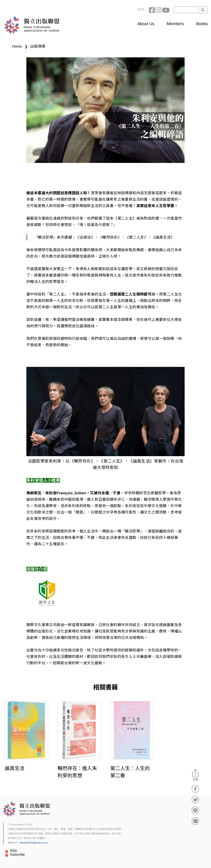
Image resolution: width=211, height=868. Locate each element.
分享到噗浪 (195, 821)
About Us (146, 24)
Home (17, 46)
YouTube (165, 10)
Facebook (152, 10)
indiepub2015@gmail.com (34, 843)
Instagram (159, 10)
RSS (13, 851)
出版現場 (38, 46)
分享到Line (195, 810)
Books (202, 24)
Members (175, 24)
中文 (141, 10)
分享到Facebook (195, 789)
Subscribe (17, 854)
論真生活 (15, 768)
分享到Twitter (195, 800)
